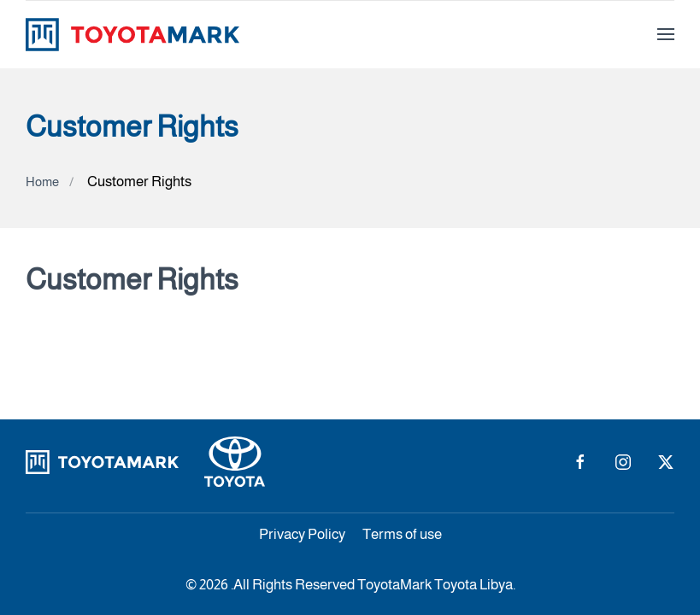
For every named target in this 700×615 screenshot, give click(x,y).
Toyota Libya (474, 585)
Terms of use (402, 534)
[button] (666, 34)
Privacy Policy (302, 534)
